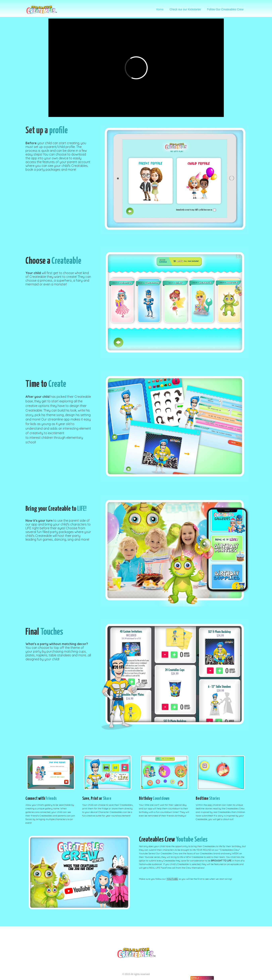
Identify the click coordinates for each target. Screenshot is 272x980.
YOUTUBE (172, 879)
